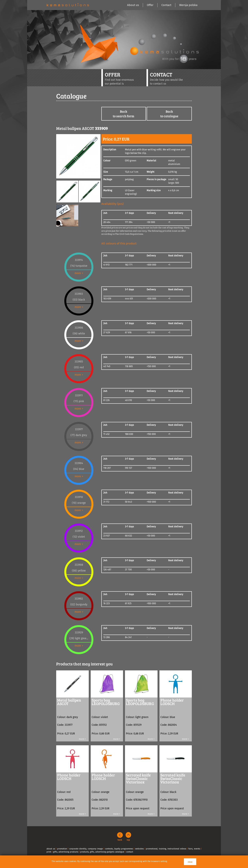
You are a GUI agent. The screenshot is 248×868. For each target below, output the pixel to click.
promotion (62, 849)
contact (130, 852)
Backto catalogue (169, 114)
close (190, 862)
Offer (150, 5)
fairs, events (194, 849)
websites (139, 849)
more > (79, 273)
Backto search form (124, 114)
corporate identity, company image (86, 849)
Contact (166, 5)
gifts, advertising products (66, 852)
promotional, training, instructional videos (166, 849)
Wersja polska (188, 5)
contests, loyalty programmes (119, 849)
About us (133, 5)
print (49, 852)
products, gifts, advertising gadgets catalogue (102, 852)
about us (51, 849)
